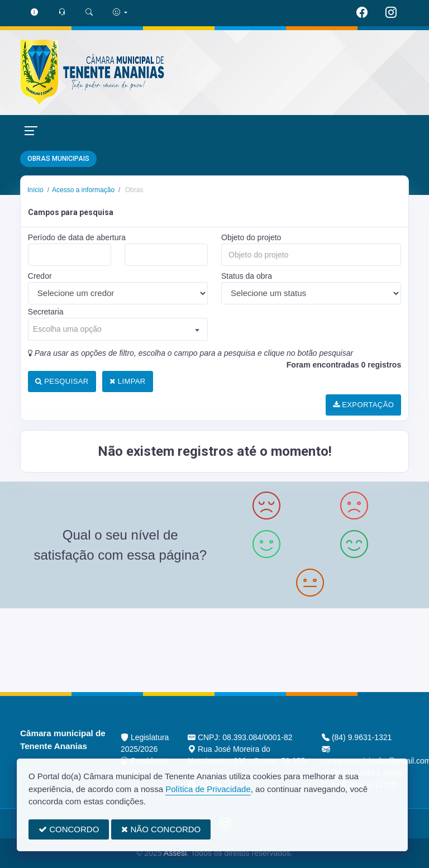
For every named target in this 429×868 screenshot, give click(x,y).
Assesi (175, 853)
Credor (40, 276)
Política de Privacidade (208, 789)
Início (35, 190)
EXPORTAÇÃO (363, 405)
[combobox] (118, 329)
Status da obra (247, 276)
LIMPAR (127, 381)
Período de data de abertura (77, 237)
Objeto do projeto (251, 237)
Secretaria (46, 312)
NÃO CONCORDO (161, 829)
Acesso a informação (83, 190)
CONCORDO (69, 829)
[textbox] (118, 329)
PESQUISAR (62, 381)
